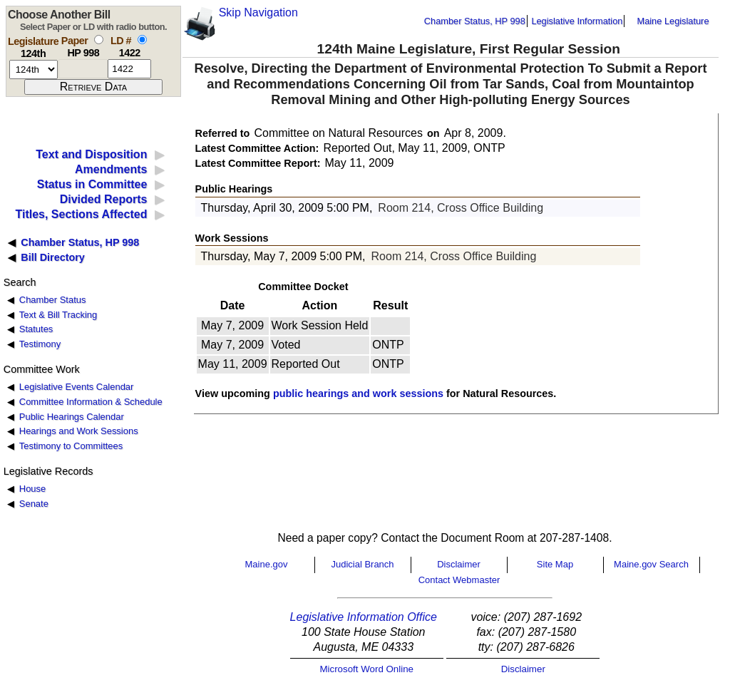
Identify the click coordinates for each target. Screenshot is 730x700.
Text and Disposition (91, 154)
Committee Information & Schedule (91, 402)
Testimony (40, 344)
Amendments (111, 169)
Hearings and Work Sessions (79, 431)
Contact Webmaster (459, 580)
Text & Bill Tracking (58, 315)
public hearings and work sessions (358, 393)
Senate (34, 504)
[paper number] (83, 69)
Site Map (555, 564)
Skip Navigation (258, 12)
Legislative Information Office (364, 617)
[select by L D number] (142, 40)
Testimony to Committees (71, 446)
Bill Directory (53, 257)
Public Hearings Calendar (72, 417)
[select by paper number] (99, 40)
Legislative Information (577, 21)
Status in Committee (92, 184)
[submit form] (93, 87)
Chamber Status (53, 300)
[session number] (34, 70)
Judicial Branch (362, 564)
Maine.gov (267, 564)
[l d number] (129, 69)
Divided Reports (104, 199)
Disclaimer (459, 564)
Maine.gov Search (651, 564)
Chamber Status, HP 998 (475, 21)
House (32, 489)
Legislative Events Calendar (77, 387)
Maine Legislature (673, 21)
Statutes (36, 329)
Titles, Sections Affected (81, 214)
